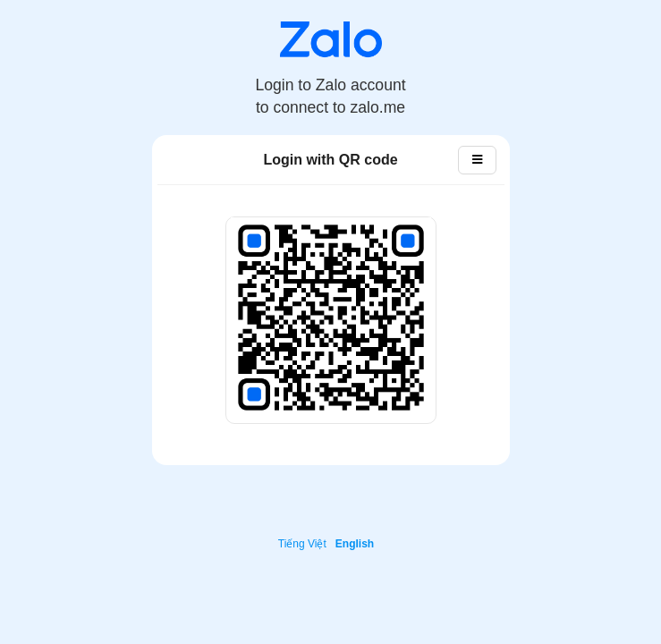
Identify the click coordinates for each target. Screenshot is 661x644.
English (355, 544)
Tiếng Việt (302, 544)
